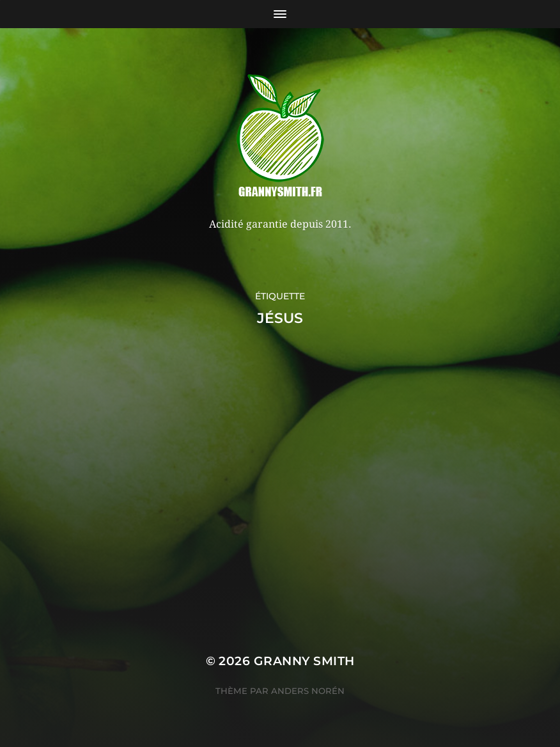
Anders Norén (308, 691)
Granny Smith (304, 661)
